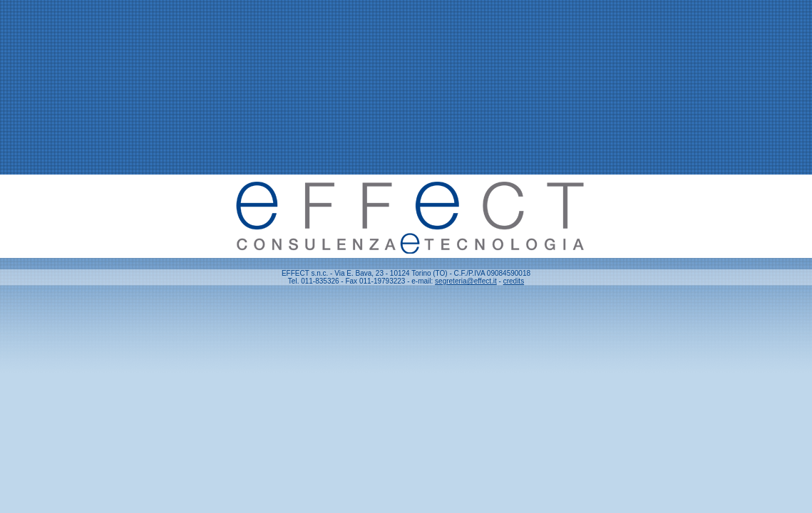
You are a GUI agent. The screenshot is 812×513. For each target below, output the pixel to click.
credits (514, 281)
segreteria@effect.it (466, 281)
